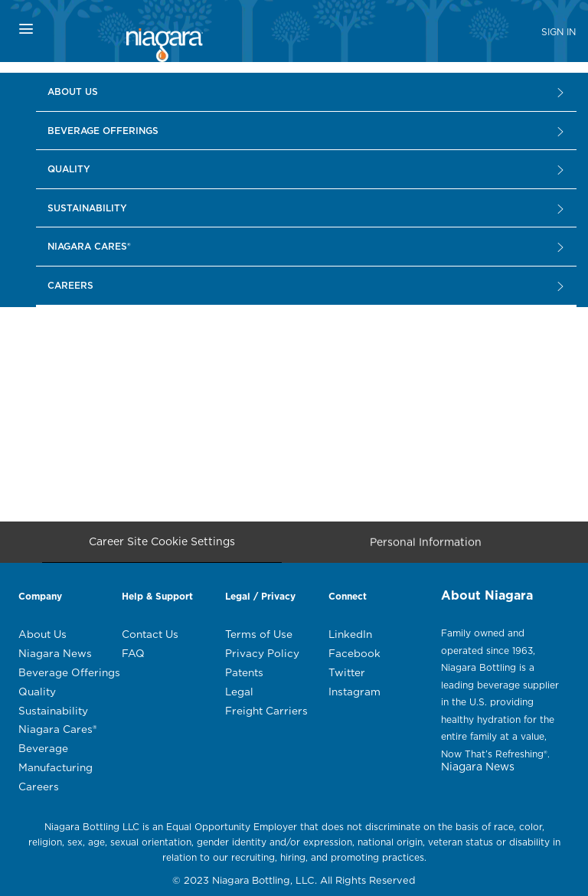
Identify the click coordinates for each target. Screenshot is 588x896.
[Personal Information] (426, 546)
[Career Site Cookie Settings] (162, 542)
